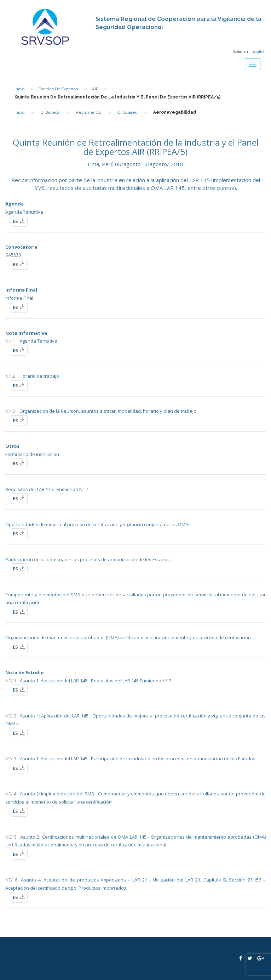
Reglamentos (88, 112)
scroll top (14, 965)
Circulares (127, 112)
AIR (95, 89)
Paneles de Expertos (58, 89)
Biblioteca (50, 112)
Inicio (19, 89)
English (259, 51)
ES (19, 221)
